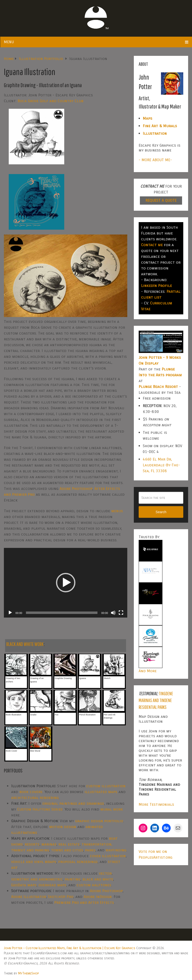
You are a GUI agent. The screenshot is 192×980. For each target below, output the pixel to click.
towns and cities (67, 850)
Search (161, 512)
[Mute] (113, 613)
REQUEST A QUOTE (161, 200)
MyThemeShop (28, 973)
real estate (69, 844)
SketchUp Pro (61, 897)
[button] (66, 583)
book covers (31, 792)
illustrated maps (101, 792)
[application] (66, 583)
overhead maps (52, 885)
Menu (9, 42)
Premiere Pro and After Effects (84, 902)
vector (105, 873)
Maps (148, 118)
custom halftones (94, 885)
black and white (98, 879)
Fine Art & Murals (160, 126)
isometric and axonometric (37, 879)
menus (117, 511)
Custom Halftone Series (40, 809)
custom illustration (106, 786)
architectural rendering (35, 798)
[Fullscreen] (121, 613)
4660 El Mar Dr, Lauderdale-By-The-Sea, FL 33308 (161, 465)
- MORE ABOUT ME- (155, 160)
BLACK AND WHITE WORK (25, 644)
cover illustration (108, 856)
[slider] (62, 613)
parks (90, 850)
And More (148, 671)
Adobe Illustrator (29, 897)
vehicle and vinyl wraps (34, 862)
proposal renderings (78, 862)
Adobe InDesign (98, 897)
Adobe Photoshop (76, 489)
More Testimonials (156, 804)
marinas (49, 844)
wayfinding (116, 850)
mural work (112, 809)
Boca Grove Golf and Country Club (51, 101)
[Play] (10, 613)
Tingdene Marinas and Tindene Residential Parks (156, 700)
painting (73, 879)
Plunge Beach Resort (158, 387)
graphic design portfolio (99, 821)
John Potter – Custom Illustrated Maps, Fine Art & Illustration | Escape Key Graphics (70, 948)
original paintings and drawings (73, 803)
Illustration (155, 133)
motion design (63, 827)
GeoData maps (24, 885)
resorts (32, 844)
